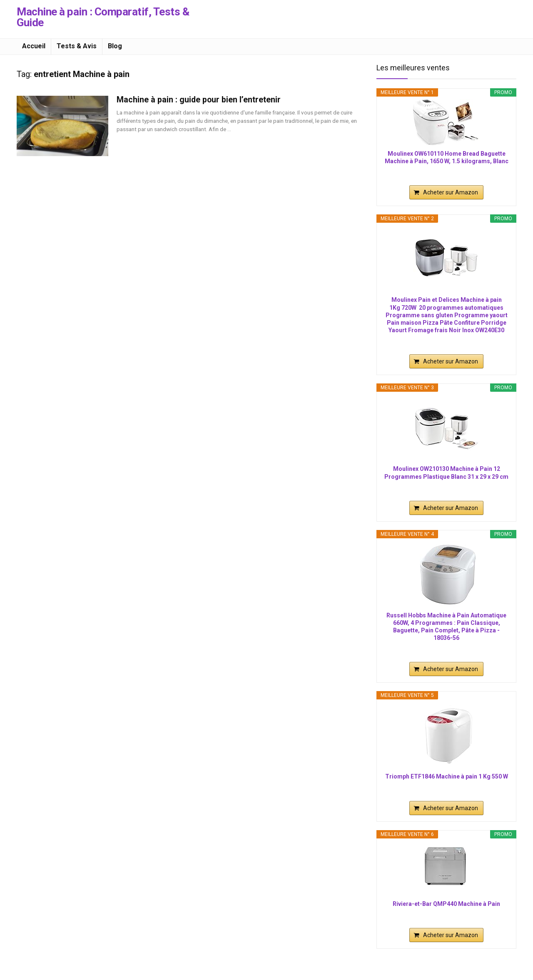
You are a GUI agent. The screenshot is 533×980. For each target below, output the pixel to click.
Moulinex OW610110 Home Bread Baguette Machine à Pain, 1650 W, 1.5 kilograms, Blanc (447, 157)
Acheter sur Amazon (451, 192)
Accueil (34, 46)
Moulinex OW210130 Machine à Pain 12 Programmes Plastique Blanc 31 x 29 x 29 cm (446, 473)
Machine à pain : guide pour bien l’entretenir (199, 100)
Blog (115, 46)
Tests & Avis (77, 46)
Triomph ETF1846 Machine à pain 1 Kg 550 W (447, 776)
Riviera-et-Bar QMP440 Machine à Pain (446, 904)
